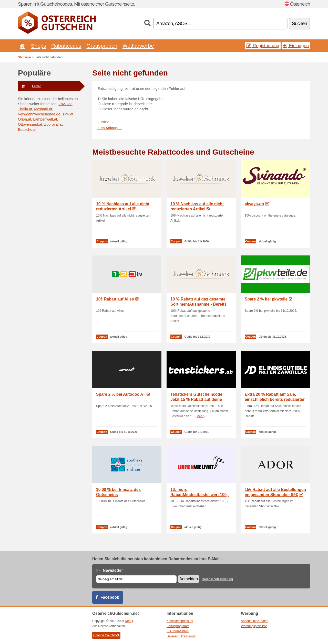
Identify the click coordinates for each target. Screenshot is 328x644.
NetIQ (129, 621)
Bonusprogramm (178, 626)
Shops (39, 46)
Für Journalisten (178, 631)
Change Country (106, 635)
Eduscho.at (27, 130)
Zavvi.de (65, 104)
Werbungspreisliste (254, 626)
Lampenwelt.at (45, 119)
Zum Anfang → (110, 128)
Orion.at (24, 119)
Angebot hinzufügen (255, 621)
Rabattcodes (66, 46)
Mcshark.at (43, 109)
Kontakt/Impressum (180, 621)
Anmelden (189, 579)
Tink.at (68, 114)
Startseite (24, 57)
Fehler (29, 86)
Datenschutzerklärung (217, 579)
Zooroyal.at (53, 124)
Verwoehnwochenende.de (39, 114)
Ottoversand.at (30, 124)
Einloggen (296, 46)
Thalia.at (25, 109)
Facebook (110, 597)
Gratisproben (102, 46)
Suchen (299, 23)
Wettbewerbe (138, 46)
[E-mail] (136, 579)
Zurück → (105, 122)
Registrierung (263, 46)
